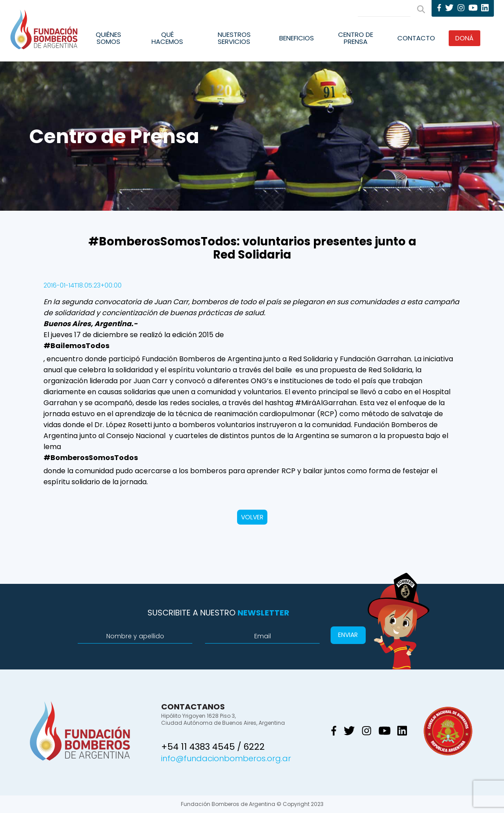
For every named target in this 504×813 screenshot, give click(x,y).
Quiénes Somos (108, 38)
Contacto (416, 38)
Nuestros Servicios (234, 38)
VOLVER (252, 517)
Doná (464, 38)
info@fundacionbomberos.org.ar (226, 758)
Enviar (348, 635)
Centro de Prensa (356, 38)
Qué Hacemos (167, 38)
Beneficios (297, 38)
